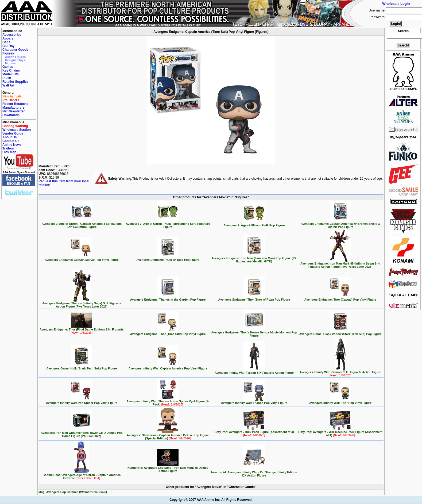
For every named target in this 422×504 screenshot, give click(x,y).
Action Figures (15, 57)
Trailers (8, 148)
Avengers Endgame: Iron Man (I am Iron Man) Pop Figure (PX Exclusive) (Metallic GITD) (254, 258)
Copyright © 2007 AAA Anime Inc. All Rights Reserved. (211, 500)
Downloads (11, 115)
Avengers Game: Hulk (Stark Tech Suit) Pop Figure (82, 367)
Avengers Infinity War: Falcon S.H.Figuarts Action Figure (254, 371)
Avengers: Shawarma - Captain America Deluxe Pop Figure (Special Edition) (168, 435)
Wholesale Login (396, 4)
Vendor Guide (13, 133)
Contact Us (11, 141)
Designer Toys (15, 60)
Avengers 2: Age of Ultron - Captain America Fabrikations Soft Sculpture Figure (82, 224)
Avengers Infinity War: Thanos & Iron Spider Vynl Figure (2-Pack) (168, 401)
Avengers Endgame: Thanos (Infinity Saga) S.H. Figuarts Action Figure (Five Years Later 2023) (82, 304)
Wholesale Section (17, 130)
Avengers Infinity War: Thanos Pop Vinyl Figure (254, 401)
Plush (7, 78)
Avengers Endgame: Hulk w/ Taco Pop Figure (168, 258)
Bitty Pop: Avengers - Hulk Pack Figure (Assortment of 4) (254, 432)
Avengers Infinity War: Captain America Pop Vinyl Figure (168, 367)
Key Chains (11, 70)
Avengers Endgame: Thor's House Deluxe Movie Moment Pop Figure (254, 333)
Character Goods (15, 50)
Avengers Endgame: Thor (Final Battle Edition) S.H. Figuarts (82, 330)
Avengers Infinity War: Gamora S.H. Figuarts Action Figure (340, 372)
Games (8, 67)
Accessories (12, 35)
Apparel (8, 38)
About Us (9, 137)
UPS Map (9, 152)
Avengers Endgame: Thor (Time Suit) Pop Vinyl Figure (168, 333)
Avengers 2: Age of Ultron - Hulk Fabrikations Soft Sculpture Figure (168, 224)
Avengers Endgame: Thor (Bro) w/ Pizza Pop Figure (254, 298)
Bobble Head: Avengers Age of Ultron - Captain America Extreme (82, 475)
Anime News (12, 145)
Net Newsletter (13, 111)
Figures (8, 53)
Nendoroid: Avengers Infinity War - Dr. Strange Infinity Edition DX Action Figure (254, 472)
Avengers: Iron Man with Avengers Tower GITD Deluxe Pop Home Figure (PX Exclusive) (82, 433)
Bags (6, 42)
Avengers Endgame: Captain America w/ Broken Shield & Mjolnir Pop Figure (340, 224)
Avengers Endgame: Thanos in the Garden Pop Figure (168, 298)
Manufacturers (13, 108)
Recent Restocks (15, 104)
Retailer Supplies (15, 82)
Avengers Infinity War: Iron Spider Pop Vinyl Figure (82, 401)
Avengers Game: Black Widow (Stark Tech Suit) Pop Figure (340, 333)
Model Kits (11, 74)
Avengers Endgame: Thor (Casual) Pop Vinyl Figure (340, 298)
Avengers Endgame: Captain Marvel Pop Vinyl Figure (82, 258)
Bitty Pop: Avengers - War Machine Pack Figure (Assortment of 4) (340, 432)
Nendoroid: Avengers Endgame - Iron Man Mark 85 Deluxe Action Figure (168, 468)
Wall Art (8, 85)
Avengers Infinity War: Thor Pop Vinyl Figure (340, 401)
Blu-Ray (8, 46)
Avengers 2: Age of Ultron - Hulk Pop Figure (254, 224)
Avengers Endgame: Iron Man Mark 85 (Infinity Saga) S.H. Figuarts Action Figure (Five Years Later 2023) (340, 264)
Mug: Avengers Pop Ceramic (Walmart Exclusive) (73, 492)
